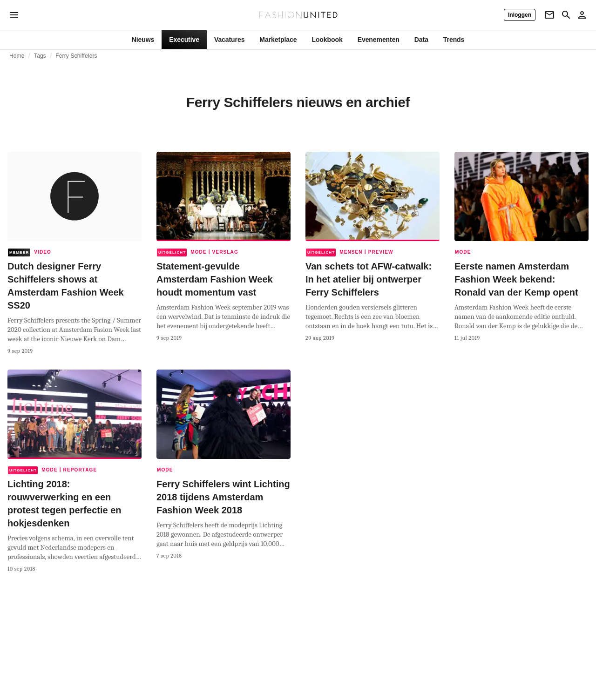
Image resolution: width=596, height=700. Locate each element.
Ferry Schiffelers (76, 56)
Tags (40, 56)
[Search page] (566, 15)
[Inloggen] (520, 15)
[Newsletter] (549, 15)
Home (17, 56)
